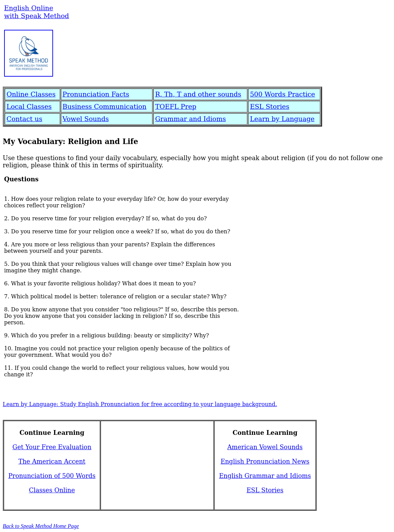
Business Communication (105, 107)
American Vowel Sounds (265, 447)
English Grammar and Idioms (265, 476)
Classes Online (52, 490)
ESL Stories (270, 107)
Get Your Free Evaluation (52, 447)
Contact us (24, 119)
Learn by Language (282, 119)
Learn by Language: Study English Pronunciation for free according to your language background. (140, 404)
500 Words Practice (282, 94)
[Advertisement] (196, 51)
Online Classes (31, 94)
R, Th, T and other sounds (198, 94)
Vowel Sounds (86, 119)
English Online (29, 8)
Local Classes (29, 107)
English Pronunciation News (265, 461)
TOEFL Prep (176, 107)
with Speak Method (37, 16)
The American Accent (52, 461)
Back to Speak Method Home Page (41, 526)
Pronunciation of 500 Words (52, 476)
